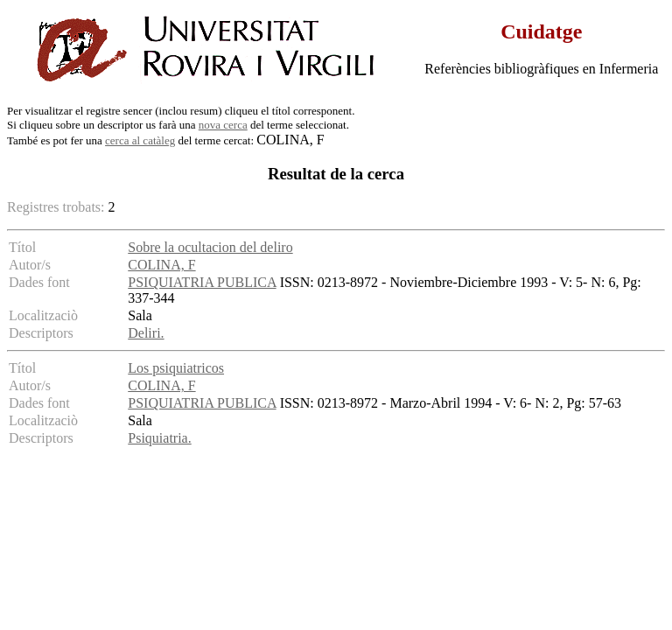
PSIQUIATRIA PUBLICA (202, 282)
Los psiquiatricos (176, 368)
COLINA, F (161, 265)
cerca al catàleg (140, 140)
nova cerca (223, 125)
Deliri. (146, 333)
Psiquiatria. (159, 438)
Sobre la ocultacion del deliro (210, 247)
